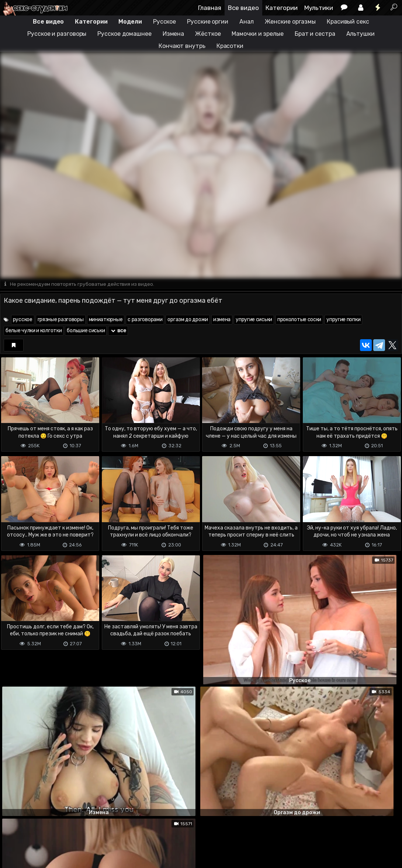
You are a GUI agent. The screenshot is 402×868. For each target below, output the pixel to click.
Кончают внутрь (182, 46)
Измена (173, 34)
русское (23, 320)
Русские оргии (208, 22)
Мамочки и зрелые (257, 34)
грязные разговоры (61, 320)
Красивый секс (348, 22)
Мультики (319, 8)
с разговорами (145, 320)
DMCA (12, 833)
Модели (130, 22)
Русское (164, 22)
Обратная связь (77, 833)
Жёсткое (208, 34)
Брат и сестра (315, 34)
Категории (282, 8)
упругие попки (343, 320)
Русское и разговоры (57, 34)
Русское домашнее (124, 34)
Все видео (243, 8)
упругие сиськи (254, 320)
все (118, 331)
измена (222, 320)
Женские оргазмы (290, 22)
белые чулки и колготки (34, 331)
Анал (247, 22)
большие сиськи (86, 331)
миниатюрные (106, 320)
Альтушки (361, 34)
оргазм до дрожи (188, 320)
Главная (210, 8)
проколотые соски (299, 320)
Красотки (230, 46)
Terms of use (38, 833)
